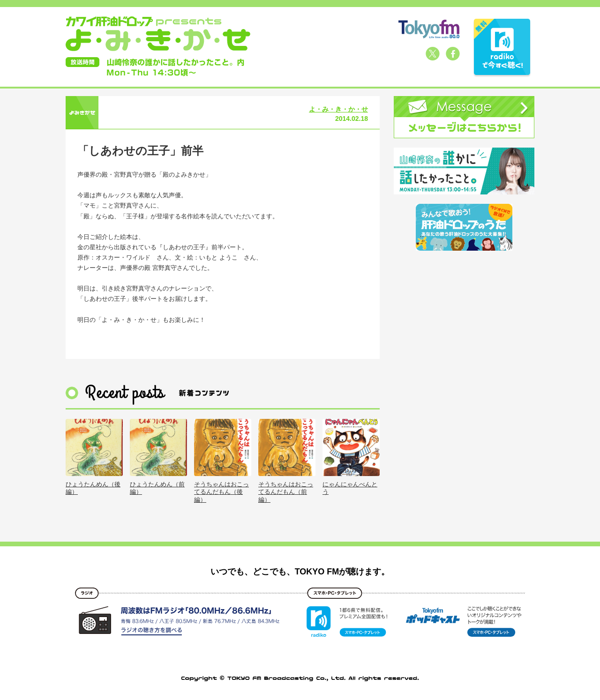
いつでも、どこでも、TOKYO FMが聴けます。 (300, 572)
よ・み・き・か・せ (338, 109)
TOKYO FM (429, 29)
